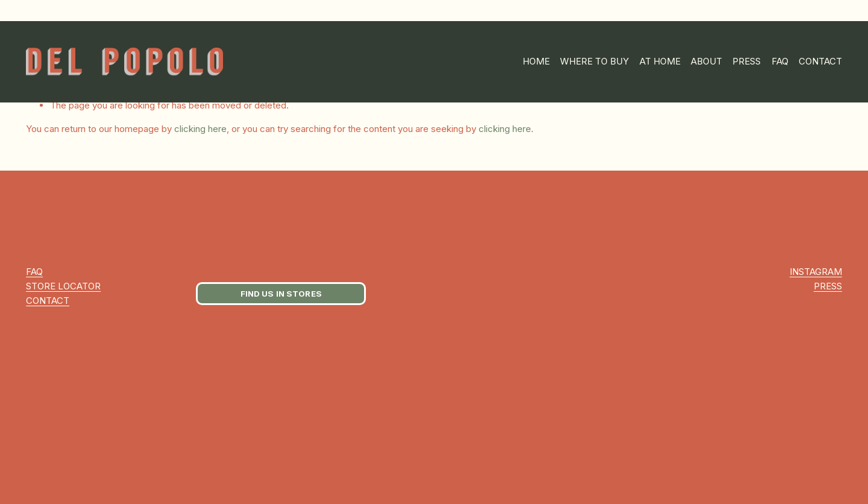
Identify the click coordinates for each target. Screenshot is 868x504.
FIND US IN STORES (281, 294)
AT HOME (660, 61)
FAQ (780, 61)
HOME (536, 61)
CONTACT (820, 61)
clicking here (200, 129)
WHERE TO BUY (594, 61)
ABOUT (706, 61)
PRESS (747, 61)
